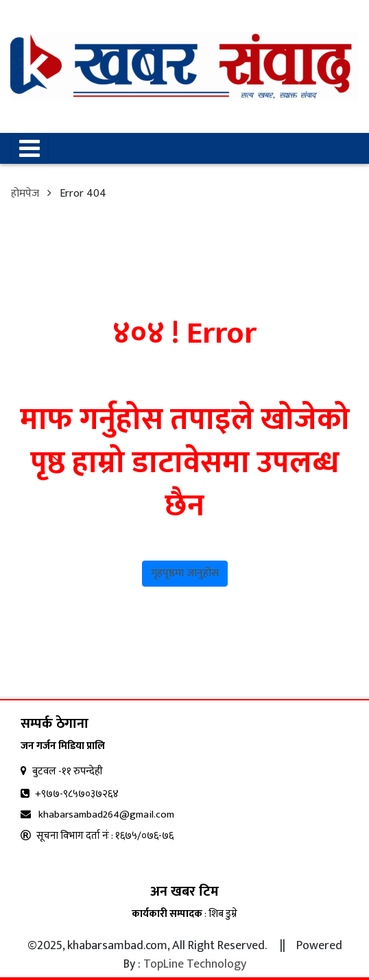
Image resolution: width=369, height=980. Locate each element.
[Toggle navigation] (29, 148)
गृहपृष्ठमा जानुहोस (185, 573)
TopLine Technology (195, 964)
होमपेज (25, 194)
